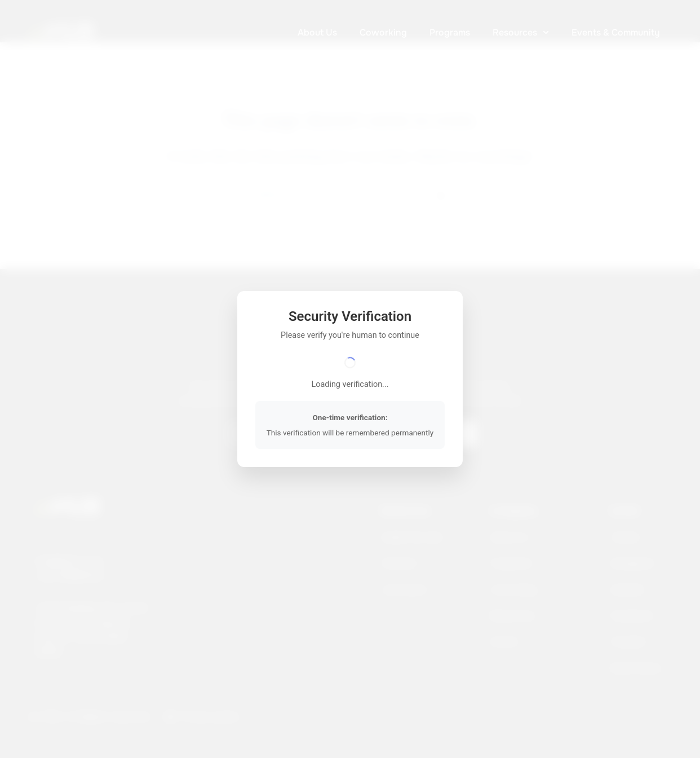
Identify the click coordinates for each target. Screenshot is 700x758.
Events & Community (616, 33)
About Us (317, 33)
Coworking (383, 33)
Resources (521, 33)
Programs (450, 33)
